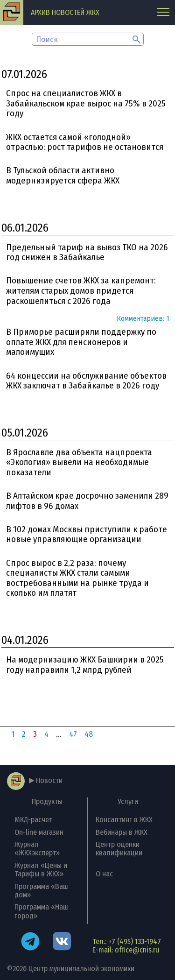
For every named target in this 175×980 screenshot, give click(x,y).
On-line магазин (39, 832)
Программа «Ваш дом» (41, 891)
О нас (104, 874)
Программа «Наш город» (41, 911)
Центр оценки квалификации (119, 849)
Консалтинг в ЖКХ (124, 820)
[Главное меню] (163, 13)
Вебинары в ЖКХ (122, 832)
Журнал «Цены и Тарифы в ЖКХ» (41, 870)
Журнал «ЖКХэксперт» (37, 849)
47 (73, 734)
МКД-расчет (33, 820)
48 (89, 734)
